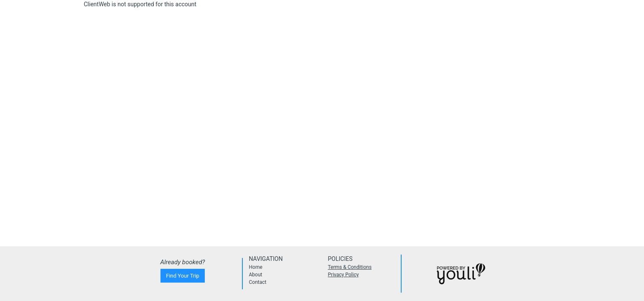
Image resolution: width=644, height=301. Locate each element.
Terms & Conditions (350, 267)
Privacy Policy (344, 275)
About (256, 275)
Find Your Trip (183, 276)
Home (256, 267)
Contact (258, 282)
